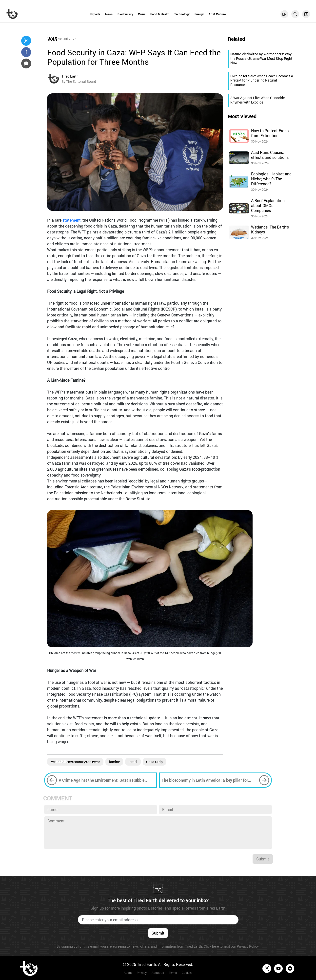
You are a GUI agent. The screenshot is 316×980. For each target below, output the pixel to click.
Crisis (142, 14)
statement (72, 220)
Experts (95, 14)
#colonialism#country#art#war (75, 762)
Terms (173, 973)
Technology (182, 14)
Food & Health (160, 14)
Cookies (187, 973)
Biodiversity (125, 14)
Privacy (142, 973)
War (52, 39)
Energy (199, 14)
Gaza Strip (154, 762)
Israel (133, 762)
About (128, 973)
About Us (158, 973)
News (109, 14)
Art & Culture (217, 14)
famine (114, 762)
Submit (263, 859)
